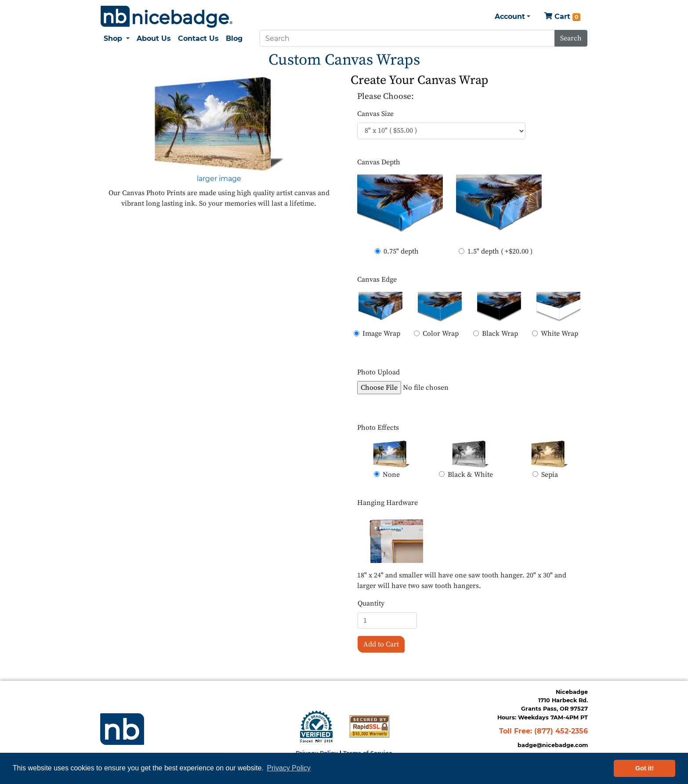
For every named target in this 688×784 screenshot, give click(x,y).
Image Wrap (381, 334)
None (391, 475)
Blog (234, 38)
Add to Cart (381, 644)
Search (571, 38)
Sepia (550, 475)
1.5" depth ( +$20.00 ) (500, 251)
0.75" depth (401, 251)
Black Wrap (500, 334)
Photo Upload (378, 372)
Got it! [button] (645, 768)
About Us (154, 38)
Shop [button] (114, 38)
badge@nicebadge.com (553, 745)
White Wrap (559, 334)
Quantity (371, 603)
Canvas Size (375, 114)
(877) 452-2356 (561, 731)
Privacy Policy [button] (289, 768)
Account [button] (510, 16)
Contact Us (198, 38)
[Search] (407, 38)
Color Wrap (441, 334)
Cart (562, 17)
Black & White (470, 475)
